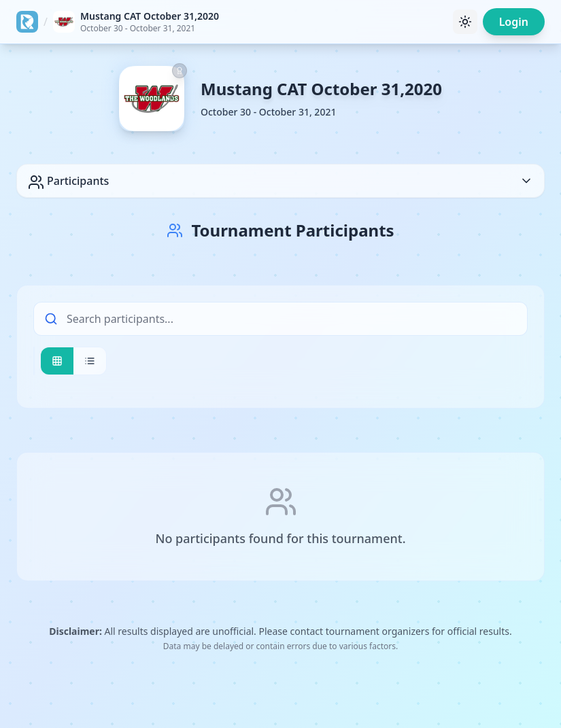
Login (514, 22)
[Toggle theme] (465, 22)
